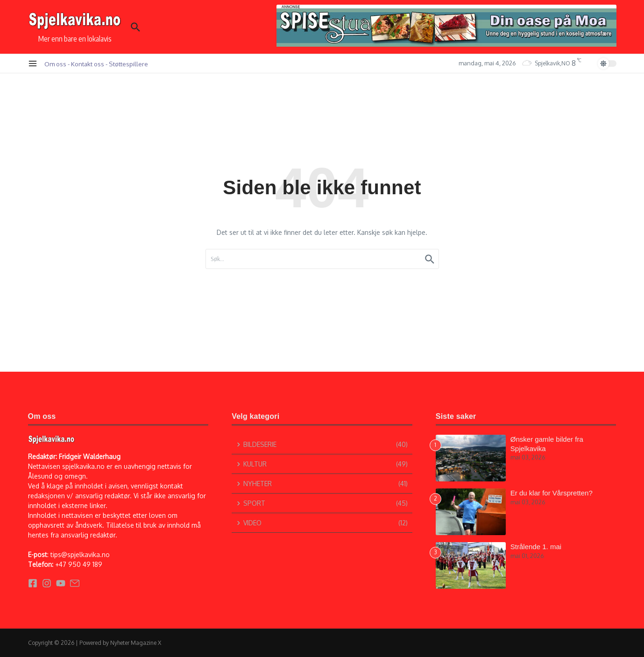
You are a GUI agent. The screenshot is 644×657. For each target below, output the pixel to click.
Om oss (55, 64)
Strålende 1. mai (536, 547)
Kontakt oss (88, 64)
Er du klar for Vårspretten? (552, 493)
